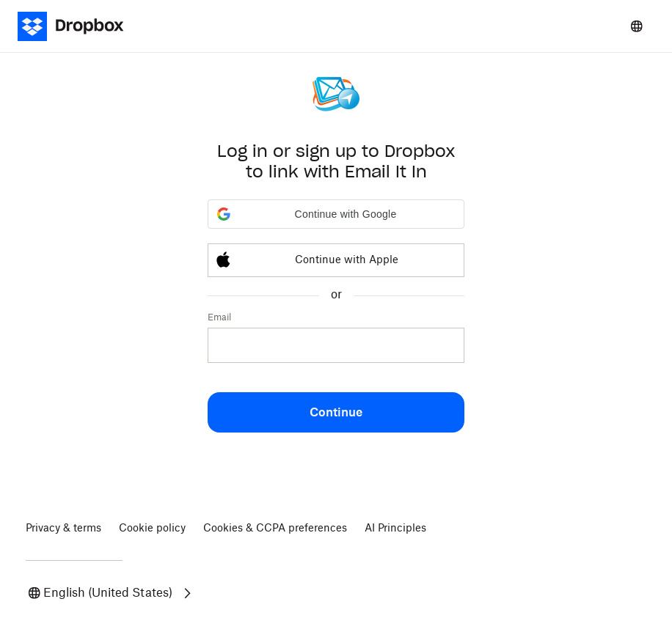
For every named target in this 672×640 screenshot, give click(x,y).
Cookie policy (152, 529)
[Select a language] (637, 26)
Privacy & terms (63, 529)
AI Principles (395, 529)
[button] (336, 214)
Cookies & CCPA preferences (275, 529)
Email (219, 317)
